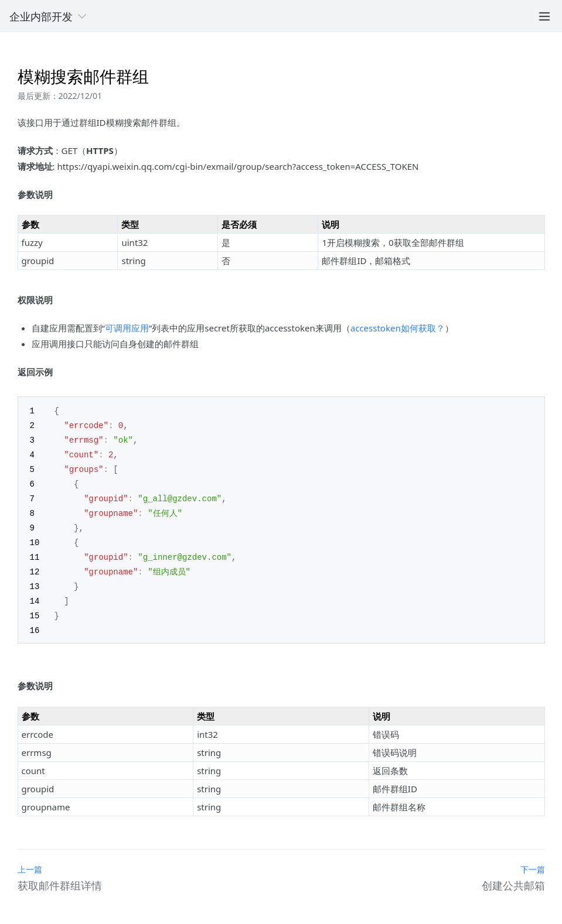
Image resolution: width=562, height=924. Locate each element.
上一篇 (30, 859)
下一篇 (533, 859)
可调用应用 (127, 328)
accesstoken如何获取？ (398, 328)
